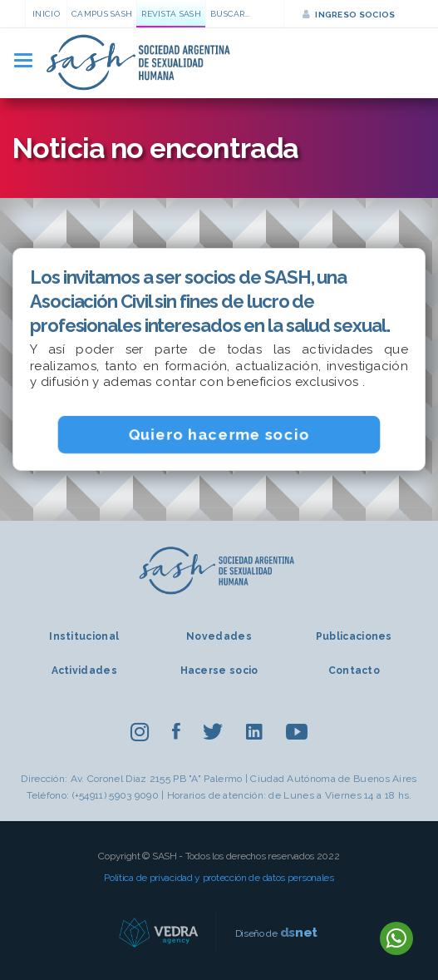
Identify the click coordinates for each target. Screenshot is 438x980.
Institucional (84, 636)
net (299, 932)
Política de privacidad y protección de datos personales (219, 878)
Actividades (84, 671)
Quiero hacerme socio (219, 434)
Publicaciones (354, 636)
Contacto (354, 671)
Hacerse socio (219, 671)
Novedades (219, 636)
